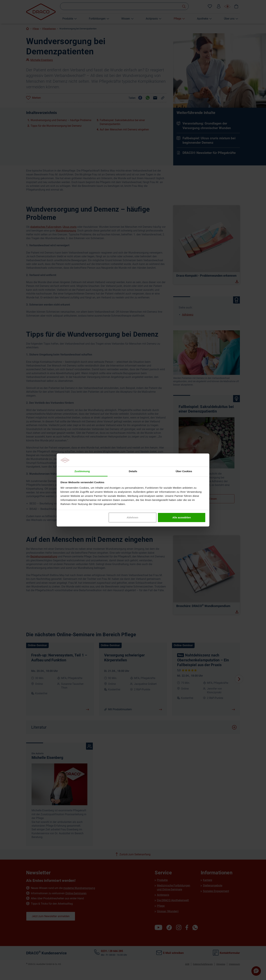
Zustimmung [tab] (82, 471)
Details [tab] (133, 471)
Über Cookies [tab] (184, 471)
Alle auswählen (182, 517)
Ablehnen (132, 517)
